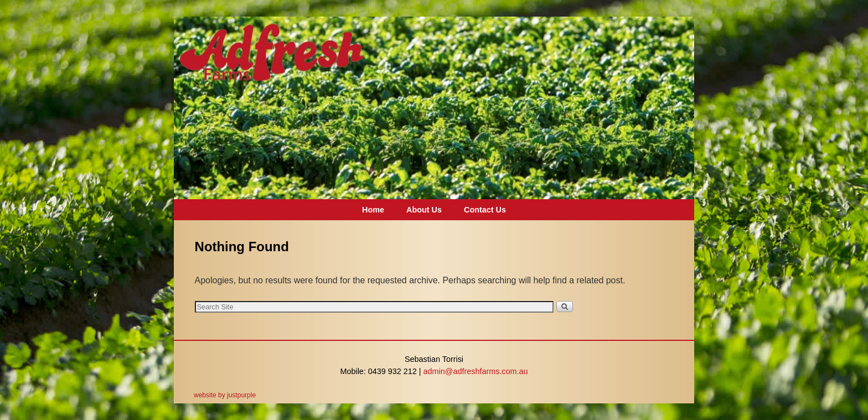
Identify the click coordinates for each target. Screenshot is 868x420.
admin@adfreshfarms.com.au (476, 371)
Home (373, 210)
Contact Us (485, 210)
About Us (424, 210)
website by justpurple (225, 395)
